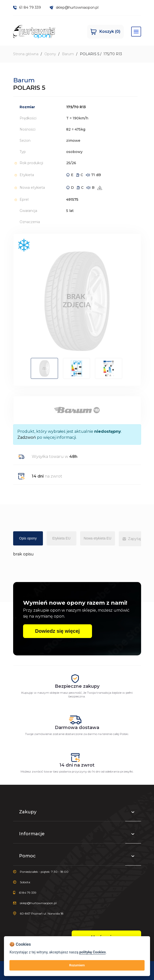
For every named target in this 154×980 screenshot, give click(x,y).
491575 (72, 200)
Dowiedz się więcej (58, 631)
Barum (68, 54)
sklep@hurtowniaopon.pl (74, 7)
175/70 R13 (113, 54)
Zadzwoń (27, 438)
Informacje (77, 835)
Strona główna (26, 54)
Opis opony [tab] (28, 539)
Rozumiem (77, 965)
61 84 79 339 (27, 7)
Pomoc (77, 857)
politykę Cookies (93, 952)
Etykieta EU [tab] (61, 539)
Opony (50, 54)
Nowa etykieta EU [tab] (98, 539)
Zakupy (77, 813)
